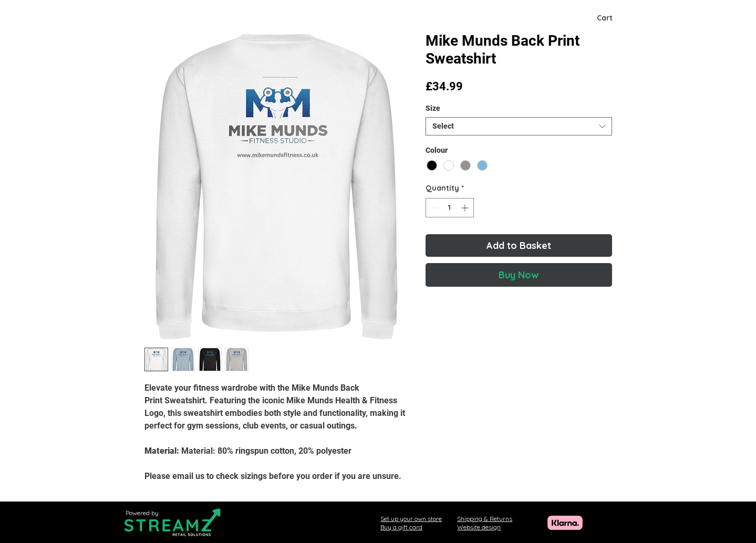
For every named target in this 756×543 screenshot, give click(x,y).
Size (433, 108)
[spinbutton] (450, 208)
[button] (616, 18)
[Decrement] (434, 208)
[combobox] (519, 126)
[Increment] (466, 208)
